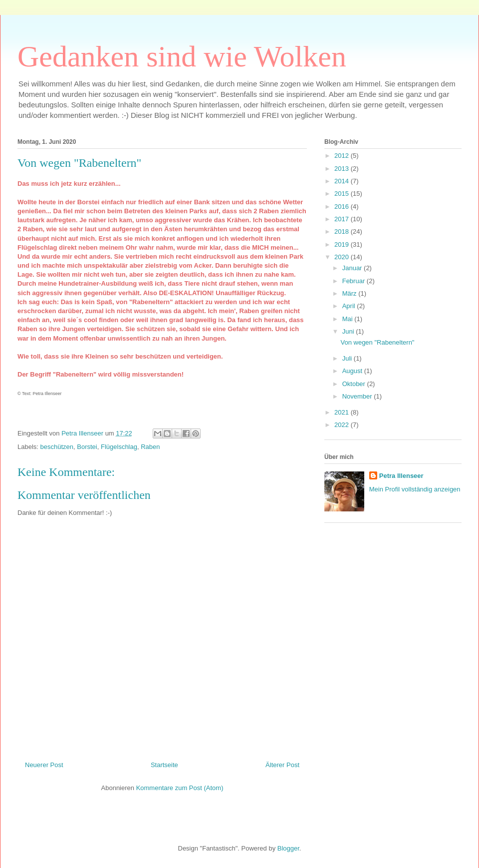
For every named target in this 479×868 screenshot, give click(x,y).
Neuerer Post (44, 765)
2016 (343, 207)
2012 (343, 156)
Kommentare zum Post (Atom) (180, 788)
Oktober (355, 384)
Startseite (164, 765)
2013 (343, 169)
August (353, 371)
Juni (349, 331)
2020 (343, 257)
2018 (343, 231)
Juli (348, 358)
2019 (343, 244)
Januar (353, 268)
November (358, 396)
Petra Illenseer (401, 476)
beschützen (57, 447)
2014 (343, 181)
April (350, 306)
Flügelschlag (119, 447)
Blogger (288, 848)
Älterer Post (282, 765)
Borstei (87, 447)
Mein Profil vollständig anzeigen (415, 489)
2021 (343, 412)
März (351, 293)
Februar (355, 281)
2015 (343, 194)
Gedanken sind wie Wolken (182, 56)
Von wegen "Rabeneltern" (377, 342)
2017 (343, 219)
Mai (349, 319)
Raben (150, 447)
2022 (343, 425)
